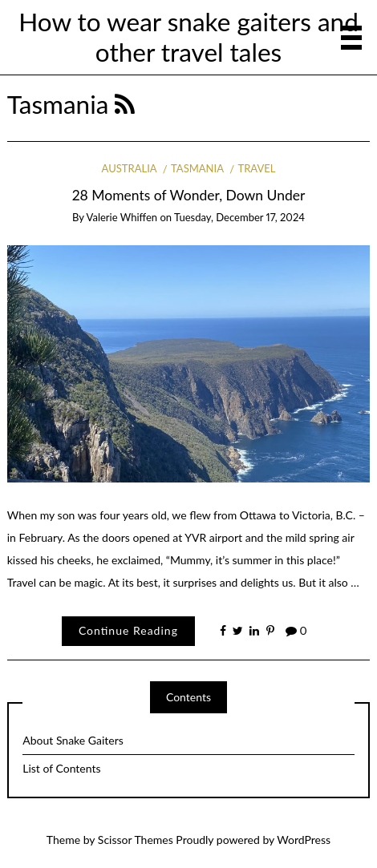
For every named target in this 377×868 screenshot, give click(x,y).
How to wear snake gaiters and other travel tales (188, 37)
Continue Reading (128, 630)
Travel (256, 168)
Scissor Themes (136, 840)
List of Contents (61, 768)
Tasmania (197, 168)
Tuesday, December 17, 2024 (239, 217)
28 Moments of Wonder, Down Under (189, 195)
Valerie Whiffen (122, 217)
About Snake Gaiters (73, 740)
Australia (130, 168)
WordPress (304, 840)
